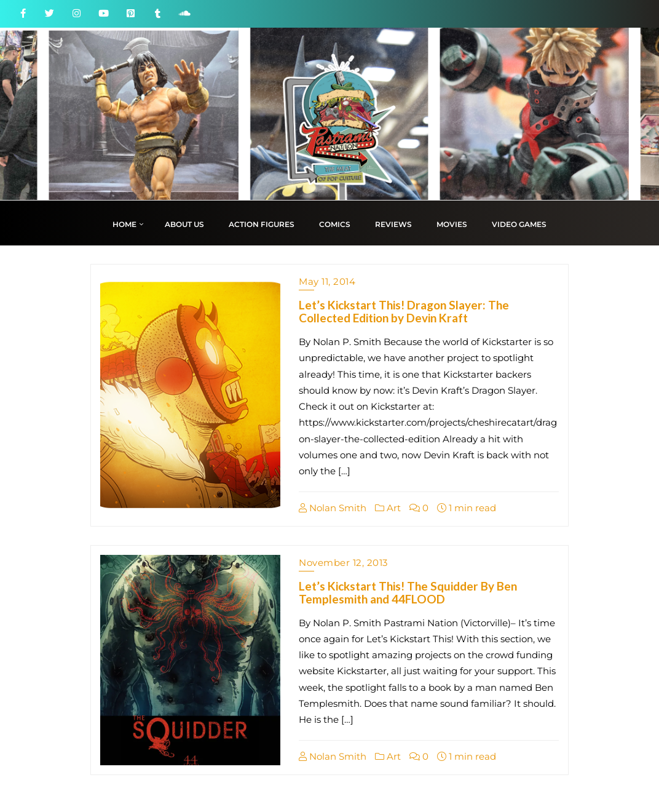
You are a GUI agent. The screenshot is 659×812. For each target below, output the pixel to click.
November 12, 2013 (343, 563)
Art (388, 508)
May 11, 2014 (327, 281)
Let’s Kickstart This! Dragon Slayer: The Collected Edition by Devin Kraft (404, 311)
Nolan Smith (333, 508)
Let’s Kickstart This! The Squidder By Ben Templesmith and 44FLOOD (408, 592)
